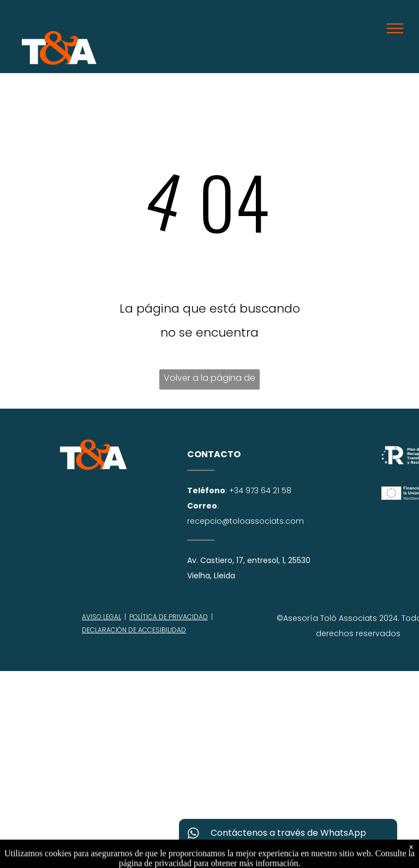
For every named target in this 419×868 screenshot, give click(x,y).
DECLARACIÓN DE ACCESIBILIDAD (134, 630)
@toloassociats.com (263, 521)
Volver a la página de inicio (209, 381)
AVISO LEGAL (101, 617)
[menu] (395, 28)
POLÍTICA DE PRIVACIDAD (169, 617)
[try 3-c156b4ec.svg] (94, 467)
